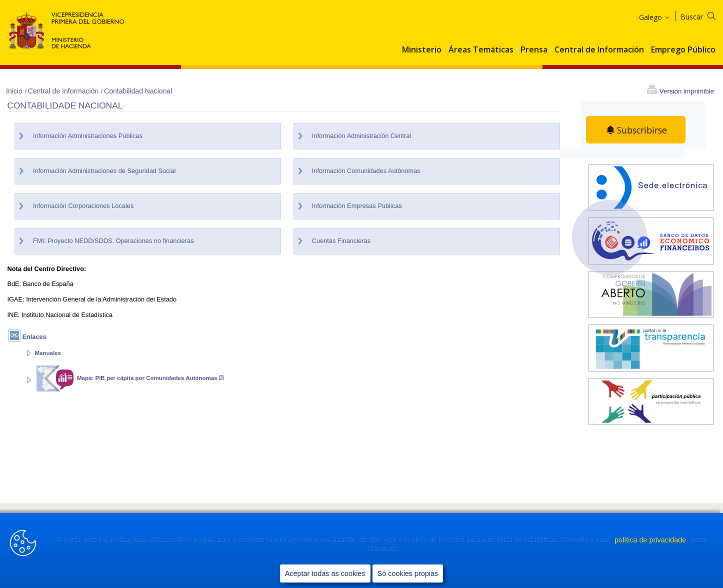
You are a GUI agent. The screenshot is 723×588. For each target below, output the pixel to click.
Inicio (15, 91)
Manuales (47, 353)
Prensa (534, 50)
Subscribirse (642, 130)
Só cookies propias (408, 573)
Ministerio (422, 50)
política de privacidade (651, 540)
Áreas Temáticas (481, 50)
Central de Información (599, 50)
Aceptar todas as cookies (325, 573)
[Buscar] (704, 15)
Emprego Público (683, 50)
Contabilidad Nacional (138, 91)
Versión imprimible (687, 91)
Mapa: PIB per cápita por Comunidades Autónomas (150, 378)
